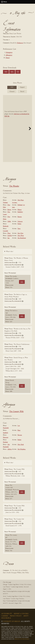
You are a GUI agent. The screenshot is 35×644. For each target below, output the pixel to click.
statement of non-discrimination (22, 639)
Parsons (20, 435)
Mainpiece (9, 53)
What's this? (10, 252)
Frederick (6, 226)
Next (29, 128)
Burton (20, 217)
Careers (5, 616)
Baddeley (20, 212)
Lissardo (6, 231)
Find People (6, 618)
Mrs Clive (20, 233)
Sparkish (6, 433)
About (26, 616)
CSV (18, 72)
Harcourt (6, 437)
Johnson (20, 222)
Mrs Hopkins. (22, 449)
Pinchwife (6, 428)
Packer (19, 224)
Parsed (22, 92)
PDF (12, 87)
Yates (19, 229)
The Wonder (14, 186)
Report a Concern (21, 614)
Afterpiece (9, 55)
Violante (5, 203)
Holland (20, 205)
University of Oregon (12, 621)
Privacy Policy (16, 616)
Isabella (10, 236)
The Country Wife (16, 412)
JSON (6, 72)
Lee (19, 426)
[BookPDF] (17, 129)
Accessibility (7, 614)
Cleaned (12, 92)
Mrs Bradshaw (22, 238)
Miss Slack (21, 445)
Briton (9, 210)
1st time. (15, 203)
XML (12, 72)
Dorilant (5, 442)
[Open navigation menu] (2, 2)
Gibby (9, 222)
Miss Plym (21, 236)
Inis (9, 238)
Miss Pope (21, 200)
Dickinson (20, 43)
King (19, 430)
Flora (9, 233)
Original (22, 87)
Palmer (20, 210)
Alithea (10, 449)
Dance (8, 58)
